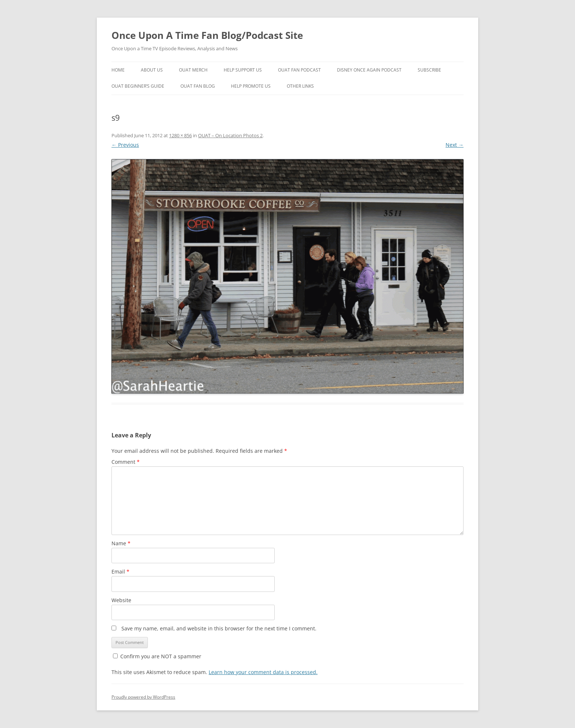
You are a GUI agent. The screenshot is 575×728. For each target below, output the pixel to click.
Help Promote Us (251, 86)
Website (121, 600)
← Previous (125, 145)
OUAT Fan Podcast (299, 70)
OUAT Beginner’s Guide (138, 86)
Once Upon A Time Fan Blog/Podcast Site (207, 35)
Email (120, 572)
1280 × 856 (180, 135)
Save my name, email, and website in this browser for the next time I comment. (219, 628)
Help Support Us (243, 70)
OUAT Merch (193, 70)
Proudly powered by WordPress (143, 697)
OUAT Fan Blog (198, 86)
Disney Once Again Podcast (369, 70)
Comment (126, 462)
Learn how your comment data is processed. (263, 672)
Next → (455, 145)
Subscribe (429, 70)
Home (118, 70)
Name (121, 543)
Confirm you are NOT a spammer (157, 656)
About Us (152, 70)
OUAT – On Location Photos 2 (230, 135)
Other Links (300, 86)
